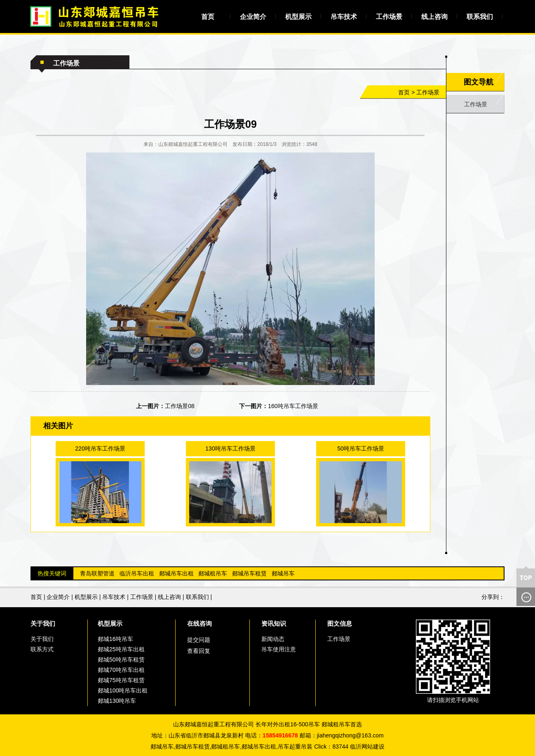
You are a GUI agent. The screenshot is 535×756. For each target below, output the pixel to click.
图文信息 (340, 623)
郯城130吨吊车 (117, 701)
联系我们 (480, 17)
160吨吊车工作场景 (293, 406)
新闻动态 (273, 639)
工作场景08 (180, 406)
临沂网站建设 (367, 747)
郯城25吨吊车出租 (121, 649)
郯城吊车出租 (176, 573)
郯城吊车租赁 (249, 573)
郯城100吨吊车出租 (123, 690)
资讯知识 (274, 623)
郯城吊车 (283, 573)
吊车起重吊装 (295, 747)
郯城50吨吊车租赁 (121, 660)
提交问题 (199, 640)
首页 (208, 17)
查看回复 (199, 651)
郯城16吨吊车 (115, 639)
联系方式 (42, 649)
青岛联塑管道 (97, 573)
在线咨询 (199, 623)
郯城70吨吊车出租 (121, 670)
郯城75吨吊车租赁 (121, 680)
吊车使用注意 (279, 649)
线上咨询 (434, 17)
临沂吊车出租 (137, 573)
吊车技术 (344, 17)
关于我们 (43, 623)
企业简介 (253, 17)
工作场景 (389, 17)
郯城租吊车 (213, 573)
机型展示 (298, 17)
